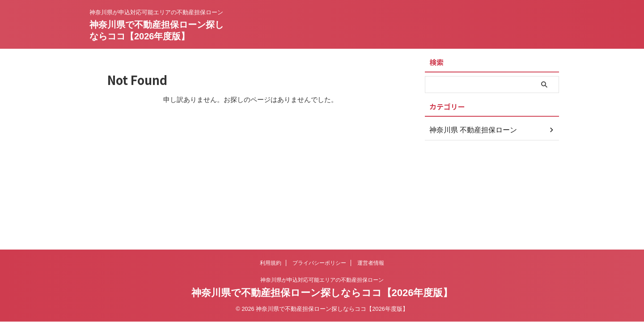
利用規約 (271, 263)
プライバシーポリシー (319, 263)
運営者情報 (371, 263)
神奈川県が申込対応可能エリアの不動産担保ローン (322, 280)
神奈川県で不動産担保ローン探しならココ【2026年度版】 (322, 293)
